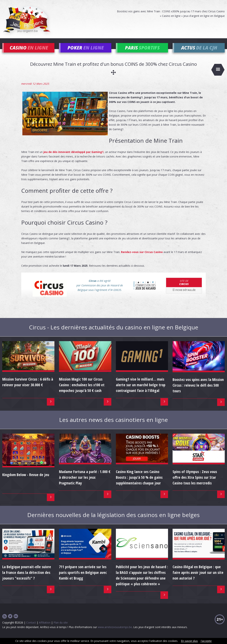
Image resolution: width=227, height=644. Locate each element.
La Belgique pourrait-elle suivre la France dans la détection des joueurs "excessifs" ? (27, 578)
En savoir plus (189, 641)
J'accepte (206, 641)
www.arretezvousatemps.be (115, 633)
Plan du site (61, 628)
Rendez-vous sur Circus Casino (142, 257)
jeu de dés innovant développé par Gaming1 (73, 157)
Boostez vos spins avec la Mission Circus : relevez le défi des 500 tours (198, 391)
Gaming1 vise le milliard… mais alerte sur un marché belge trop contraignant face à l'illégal (141, 391)
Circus (184, 288)
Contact (31, 628)
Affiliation (45, 628)
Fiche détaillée (184, 296)
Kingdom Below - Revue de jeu (26, 480)
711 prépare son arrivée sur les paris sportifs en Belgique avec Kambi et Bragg (83, 578)
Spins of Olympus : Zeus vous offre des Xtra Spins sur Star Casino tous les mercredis (195, 483)
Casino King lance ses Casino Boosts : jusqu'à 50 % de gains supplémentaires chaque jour (139, 483)
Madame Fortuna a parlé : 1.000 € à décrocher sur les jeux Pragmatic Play (85, 483)
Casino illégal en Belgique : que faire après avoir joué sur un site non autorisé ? (198, 578)
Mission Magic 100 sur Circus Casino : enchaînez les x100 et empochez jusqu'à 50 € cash (82, 391)
